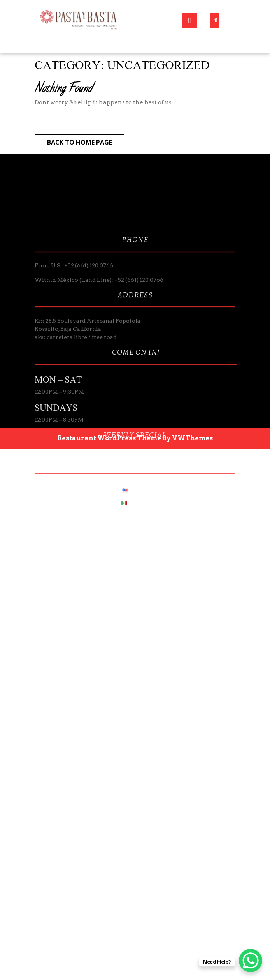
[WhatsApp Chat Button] (251, 961)
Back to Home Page (86, 144)
